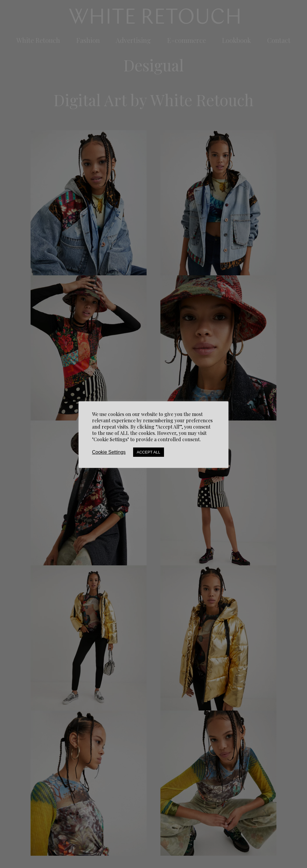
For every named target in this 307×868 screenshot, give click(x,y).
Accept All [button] (149, 452)
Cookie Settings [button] (109, 452)
